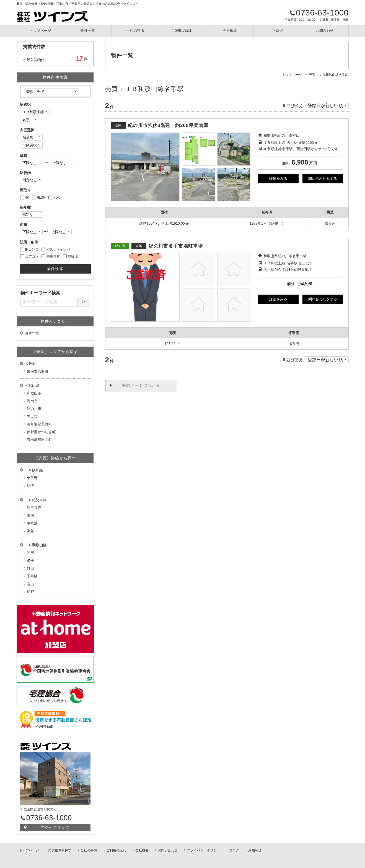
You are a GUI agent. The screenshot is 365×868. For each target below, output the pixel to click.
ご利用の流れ (182, 31)
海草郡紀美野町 (39, 424)
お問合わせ (325, 31)
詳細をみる (278, 179)
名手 (30, 561)
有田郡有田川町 (39, 440)
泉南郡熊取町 (38, 371)
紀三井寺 (34, 508)
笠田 (30, 553)
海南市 (32, 401)
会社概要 (230, 31)
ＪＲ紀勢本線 (36, 500)
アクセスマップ (55, 827)
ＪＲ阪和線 (34, 470)
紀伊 (30, 486)
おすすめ (32, 333)
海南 (30, 515)
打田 (30, 568)
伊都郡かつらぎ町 (41, 432)
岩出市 (32, 416)
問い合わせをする (323, 179)
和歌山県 (32, 385)
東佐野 (32, 478)
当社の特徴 (135, 31)
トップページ (40, 31)
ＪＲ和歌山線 (36, 545)
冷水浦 (32, 523)
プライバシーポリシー (203, 850)
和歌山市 (34, 393)
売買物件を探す (60, 850)
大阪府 (30, 364)
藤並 (30, 531)
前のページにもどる (141, 385)
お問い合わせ (168, 850)
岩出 (30, 584)
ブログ (277, 31)
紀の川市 (34, 409)
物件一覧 (88, 31)
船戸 (30, 592)
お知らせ (255, 850)
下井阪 (32, 576)
